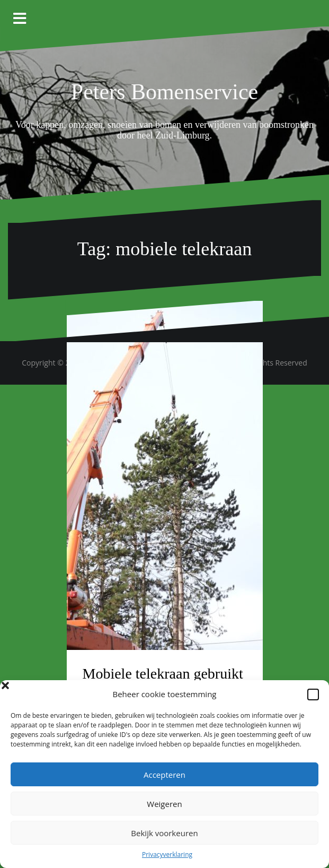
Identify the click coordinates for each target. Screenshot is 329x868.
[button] (313, 695)
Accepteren (164, 775)
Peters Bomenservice (164, 92)
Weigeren (164, 804)
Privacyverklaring (167, 854)
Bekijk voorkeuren (164, 833)
